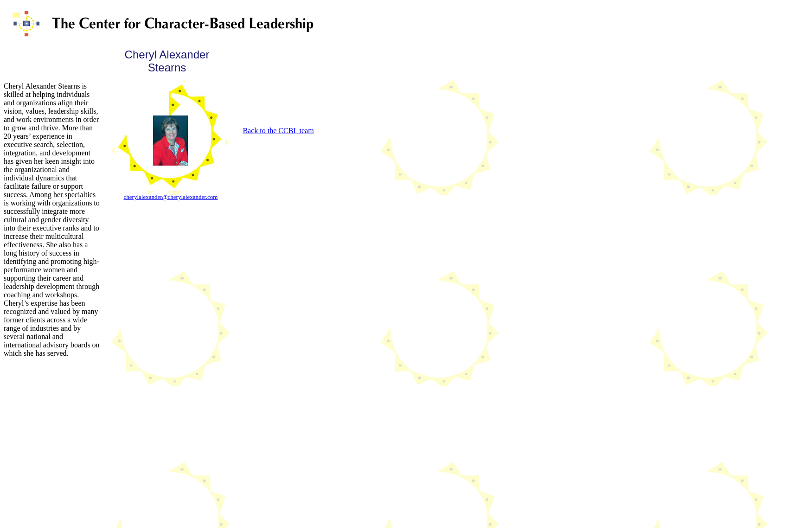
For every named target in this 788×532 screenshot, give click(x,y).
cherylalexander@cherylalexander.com (171, 197)
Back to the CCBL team (278, 131)
